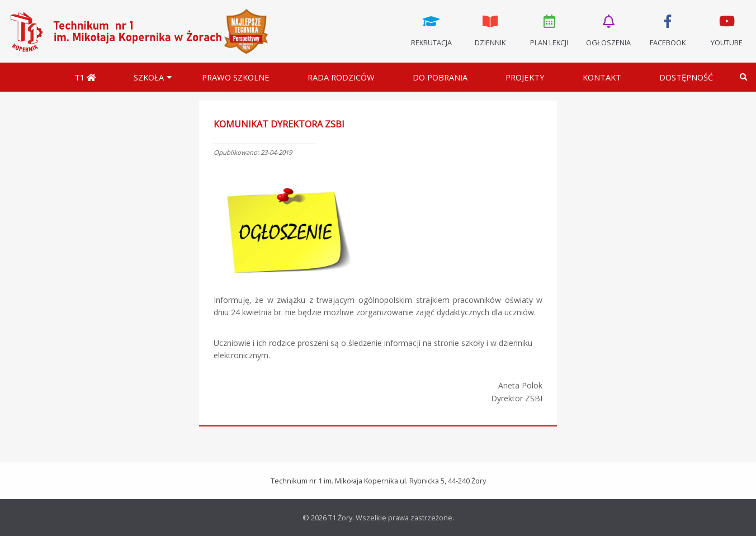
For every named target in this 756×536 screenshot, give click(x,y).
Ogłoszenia (608, 30)
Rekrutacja (431, 30)
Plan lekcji (550, 30)
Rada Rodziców (341, 77)
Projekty (525, 77)
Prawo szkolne (236, 77)
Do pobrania (440, 77)
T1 (85, 77)
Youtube (726, 30)
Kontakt (602, 77)
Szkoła (149, 77)
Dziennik (490, 30)
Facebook (668, 30)
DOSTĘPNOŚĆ (686, 77)
